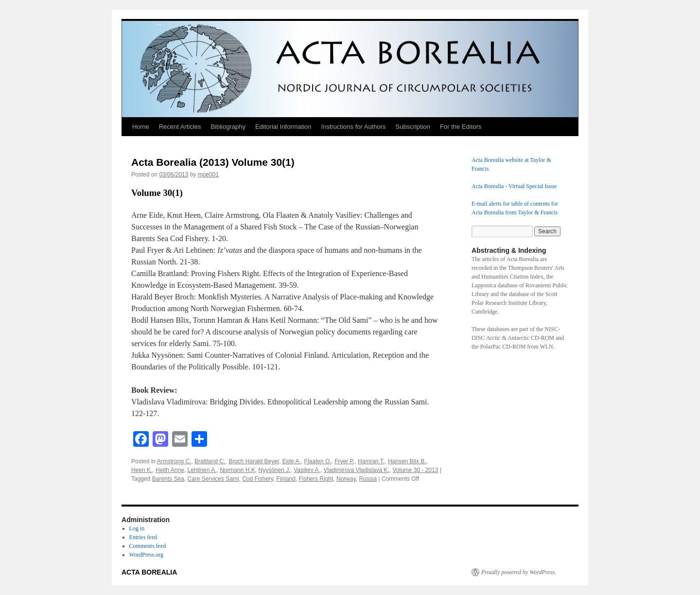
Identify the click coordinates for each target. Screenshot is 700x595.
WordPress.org (146, 555)
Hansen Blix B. (407, 461)
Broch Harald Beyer (254, 461)
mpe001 (208, 175)
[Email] (180, 440)
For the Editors (461, 127)
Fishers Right (316, 479)
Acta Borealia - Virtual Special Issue (514, 186)
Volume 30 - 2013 (415, 470)
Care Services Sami (213, 479)
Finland (286, 479)
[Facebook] (141, 440)
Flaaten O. (318, 461)
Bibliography (228, 127)
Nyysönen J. (275, 470)
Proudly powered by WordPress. (519, 572)
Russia (368, 479)
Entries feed (143, 537)
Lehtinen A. (202, 470)
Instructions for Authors (354, 127)
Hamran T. (371, 461)
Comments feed (148, 546)
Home (141, 127)
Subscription (413, 127)
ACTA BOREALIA (149, 572)
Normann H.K (237, 470)
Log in (137, 528)
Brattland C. (210, 461)
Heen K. (142, 470)
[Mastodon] (160, 440)
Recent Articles (180, 127)
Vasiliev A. (307, 470)
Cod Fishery (258, 479)
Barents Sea (168, 479)
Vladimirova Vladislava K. (356, 470)
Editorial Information (283, 127)
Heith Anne (170, 470)
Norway (346, 479)
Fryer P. (344, 461)
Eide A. (292, 461)
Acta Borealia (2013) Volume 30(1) (213, 162)
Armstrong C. (174, 461)
